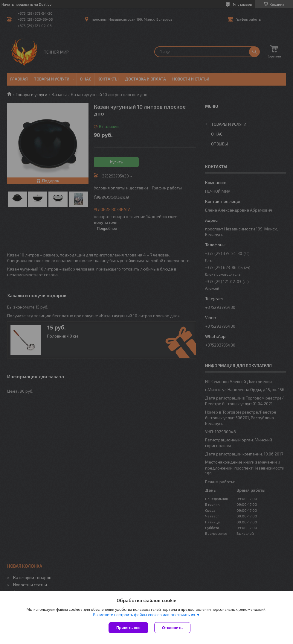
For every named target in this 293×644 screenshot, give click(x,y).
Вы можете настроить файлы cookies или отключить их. (144, 615)
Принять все (128, 628)
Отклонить (172, 628)
